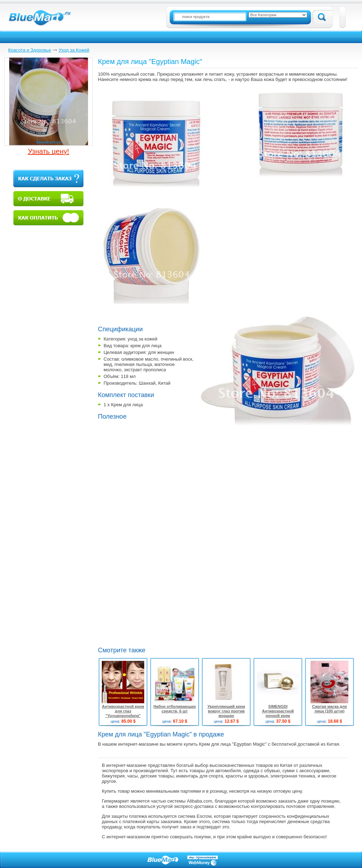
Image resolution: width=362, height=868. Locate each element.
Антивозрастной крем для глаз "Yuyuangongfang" (123, 711)
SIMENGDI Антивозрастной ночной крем (278, 711)
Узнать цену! (49, 151)
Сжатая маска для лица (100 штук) (329, 709)
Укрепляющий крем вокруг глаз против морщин (226, 711)
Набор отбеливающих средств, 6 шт (175, 709)
